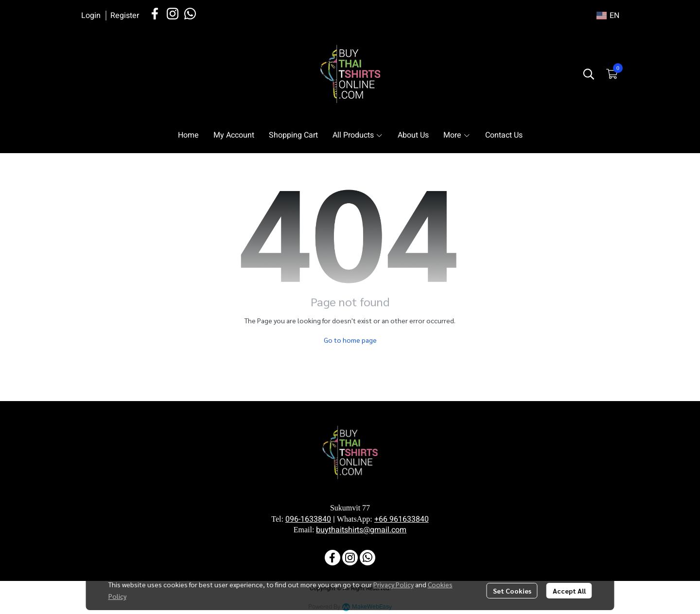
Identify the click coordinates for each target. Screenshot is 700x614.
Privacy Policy (394, 584)
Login (91, 16)
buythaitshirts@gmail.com (361, 530)
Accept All (569, 591)
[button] (608, 16)
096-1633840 (308, 519)
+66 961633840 (402, 519)
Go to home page (350, 340)
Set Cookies (512, 591)
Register (125, 16)
